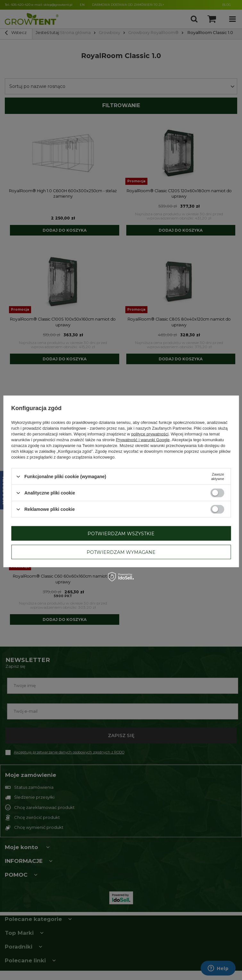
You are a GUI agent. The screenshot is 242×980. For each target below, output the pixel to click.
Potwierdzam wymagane (121, 552)
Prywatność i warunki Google (143, 440)
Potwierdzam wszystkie (121, 533)
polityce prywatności (150, 434)
